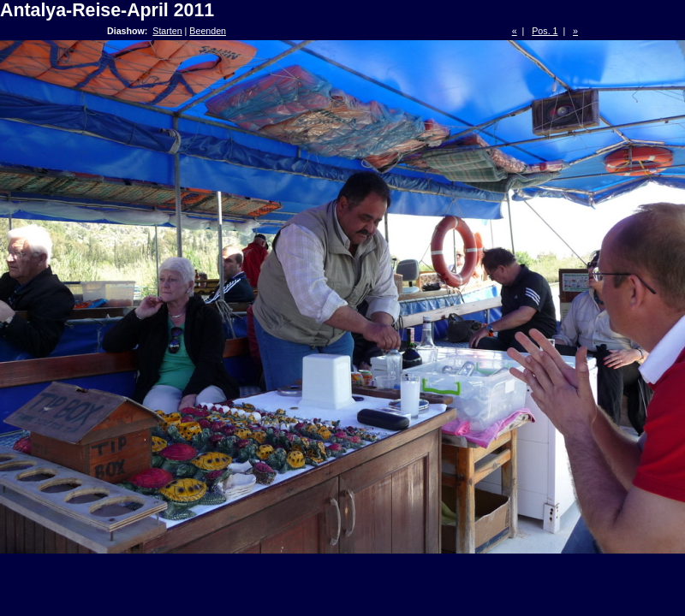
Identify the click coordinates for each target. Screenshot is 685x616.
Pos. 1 (545, 31)
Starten (167, 31)
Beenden (208, 31)
